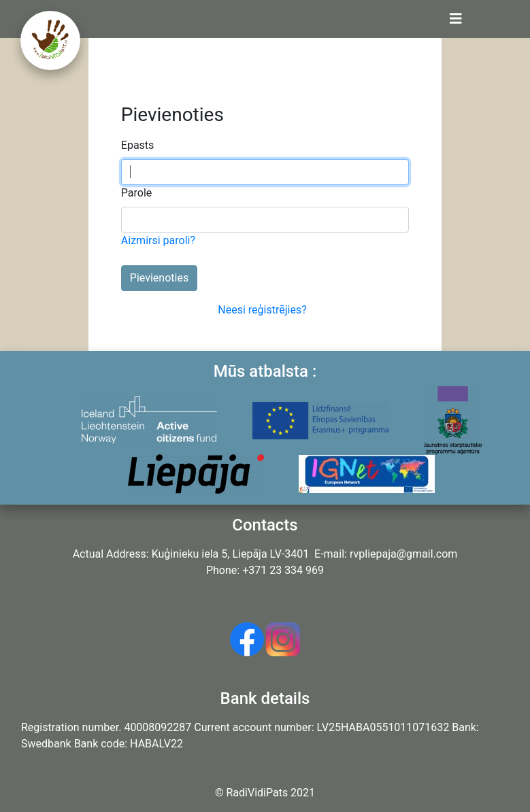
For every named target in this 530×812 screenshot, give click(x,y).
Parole (136, 193)
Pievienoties (159, 278)
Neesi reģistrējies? (262, 310)
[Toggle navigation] (456, 19)
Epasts (138, 145)
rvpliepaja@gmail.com (403, 554)
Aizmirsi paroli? (158, 240)
